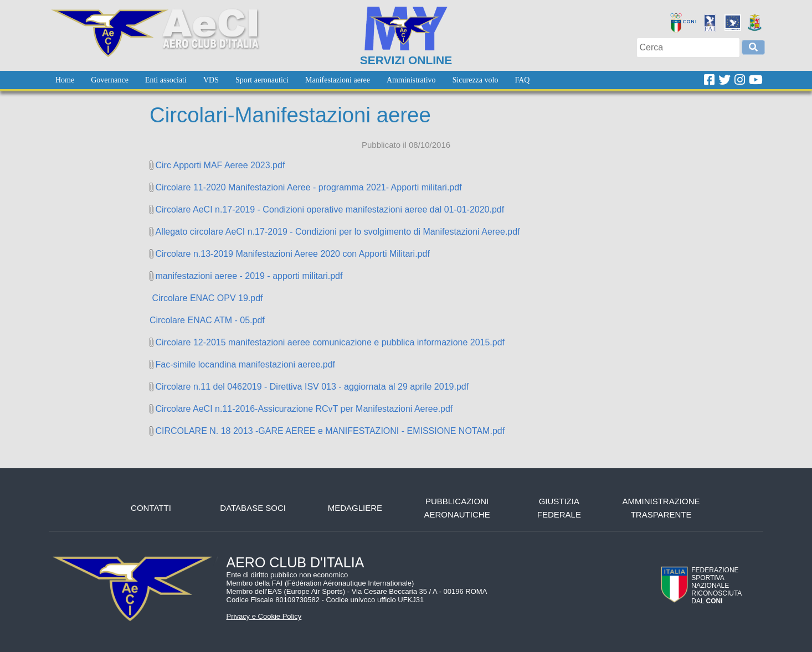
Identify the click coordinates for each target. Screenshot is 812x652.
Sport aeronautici (262, 80)
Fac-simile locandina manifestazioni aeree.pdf (245, 364)
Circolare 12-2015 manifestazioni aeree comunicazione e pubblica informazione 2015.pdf (330, 342)
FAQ (522, 80)
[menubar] (292, 80)
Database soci (253, 508)
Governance (110, 80)
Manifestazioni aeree (338, 80)
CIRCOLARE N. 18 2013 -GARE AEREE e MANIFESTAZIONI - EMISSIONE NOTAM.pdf (330, 431)
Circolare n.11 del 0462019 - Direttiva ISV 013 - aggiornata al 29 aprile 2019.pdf (312, 387)
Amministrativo (411, 80)
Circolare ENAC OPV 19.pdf (206, 298)
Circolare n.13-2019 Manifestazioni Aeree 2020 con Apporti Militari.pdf (292, 254)
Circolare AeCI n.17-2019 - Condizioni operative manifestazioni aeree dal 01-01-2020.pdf (330, 209)
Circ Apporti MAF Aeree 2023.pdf (220, 165)
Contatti (151, 508)
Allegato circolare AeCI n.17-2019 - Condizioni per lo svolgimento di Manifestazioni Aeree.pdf (337, 232)
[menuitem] (65, 80)
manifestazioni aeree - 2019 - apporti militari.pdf (249, 276)
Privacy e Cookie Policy (264, 616)
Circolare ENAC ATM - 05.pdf (207, 320)
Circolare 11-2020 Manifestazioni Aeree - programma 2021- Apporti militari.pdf (308, 187)
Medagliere (355, 508)
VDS (211, 80)
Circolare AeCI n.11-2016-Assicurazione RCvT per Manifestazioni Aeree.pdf (304, 409)
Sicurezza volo (476, 80)
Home (65, 80)
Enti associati (166, 80)
